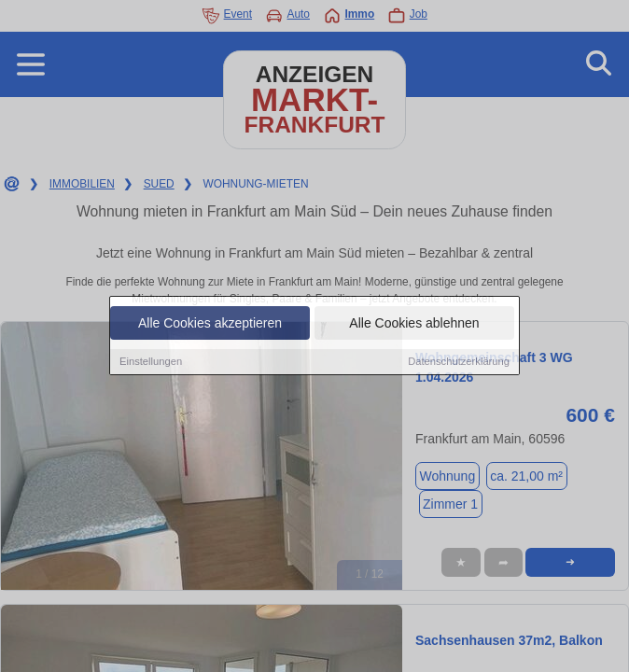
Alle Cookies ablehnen (414, 324)
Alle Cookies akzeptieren (210, 324)
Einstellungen (151, 362)
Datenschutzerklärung (459, 362)
